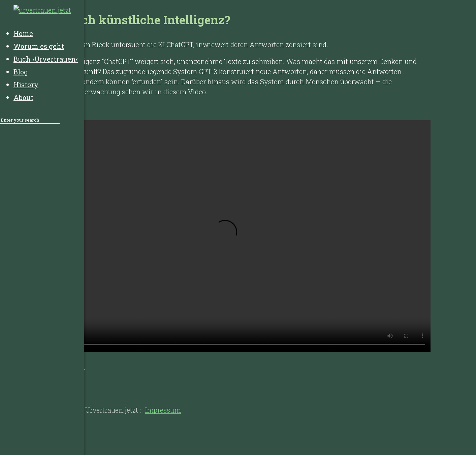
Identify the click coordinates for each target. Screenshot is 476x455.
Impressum (163, 410)
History (44, 383)
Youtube (72, 366)
